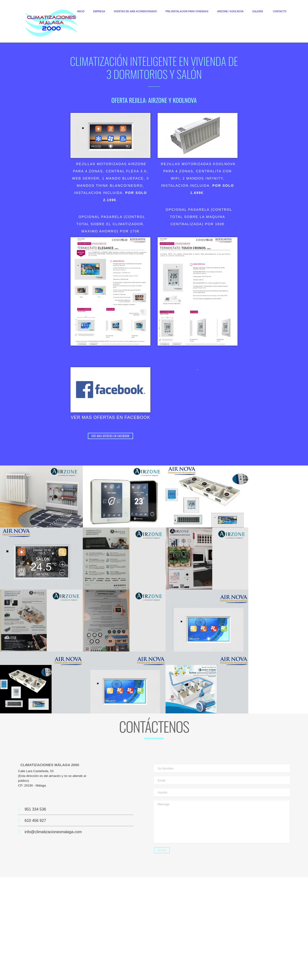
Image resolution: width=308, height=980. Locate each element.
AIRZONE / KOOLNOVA (230, 11)
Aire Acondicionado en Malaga (84, 957)
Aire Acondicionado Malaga (127, 957)
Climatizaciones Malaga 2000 (106, 953)
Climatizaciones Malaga (67, 953)
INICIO (81, 11)
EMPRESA (99, 11)
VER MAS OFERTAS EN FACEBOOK (110, 417)
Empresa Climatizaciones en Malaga (195, 953)
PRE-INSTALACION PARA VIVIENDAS (187, 11)
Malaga (158, 961)
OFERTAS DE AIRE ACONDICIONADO (135, 11)
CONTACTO (280, 11)
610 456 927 (32, 745)
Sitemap (172, 961)
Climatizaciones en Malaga (148, 953)
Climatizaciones (238, 957)
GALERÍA (258, 11)
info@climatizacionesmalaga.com (53, 756)
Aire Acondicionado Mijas (207, 957)
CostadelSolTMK (217, 972)
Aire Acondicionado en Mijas (168, 957)
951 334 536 (32, 734)
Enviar (162, 775)
